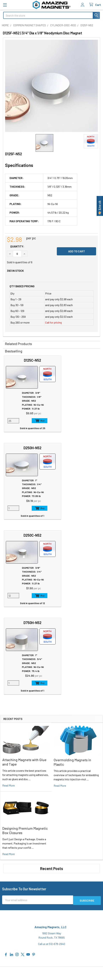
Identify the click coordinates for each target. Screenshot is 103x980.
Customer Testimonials (17, 907)
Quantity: (17, 246)
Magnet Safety (63, 818)
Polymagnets (11, 864)
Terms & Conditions (17, 940)
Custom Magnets (13, 848)
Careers (8, 818)
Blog (6, 831)
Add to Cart (34, 421)
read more (8, 610)
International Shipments (17, 902)
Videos (59, 839)
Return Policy (13, 932)
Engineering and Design (17, 852)
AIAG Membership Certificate (72, 844)
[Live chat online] (100, 206)
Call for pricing (53, 322)
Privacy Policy (13, 927)
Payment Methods (16, 949)
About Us (9, 814)
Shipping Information (16, 898)
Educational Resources (68, 823)
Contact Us (10, 890)
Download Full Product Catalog (73, 848)
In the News (10, 823)
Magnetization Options (68, 831)
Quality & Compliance (18, 944)
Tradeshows (10, 827)
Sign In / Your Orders (15, 911)
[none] (51, 86)
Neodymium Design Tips (69, 835)
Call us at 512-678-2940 (52, 768)
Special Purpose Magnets (18, 860)
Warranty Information (18, 936)
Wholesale (12, 959)
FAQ (6, 894)
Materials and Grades (15, 856)
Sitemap (60, 814)
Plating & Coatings (66, 827)
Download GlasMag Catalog (71, 852)
